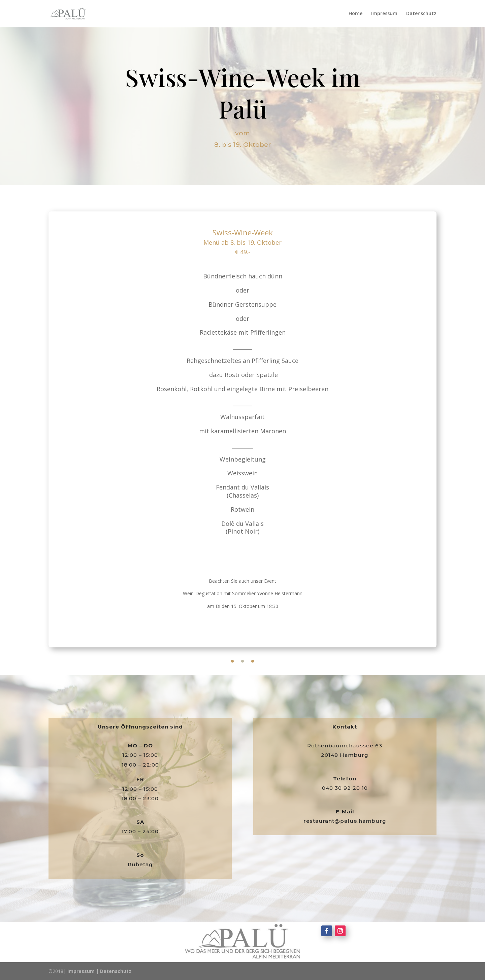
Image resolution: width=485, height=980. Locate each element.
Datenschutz (421, 14)
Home (355, 14)
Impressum (384, 14)
